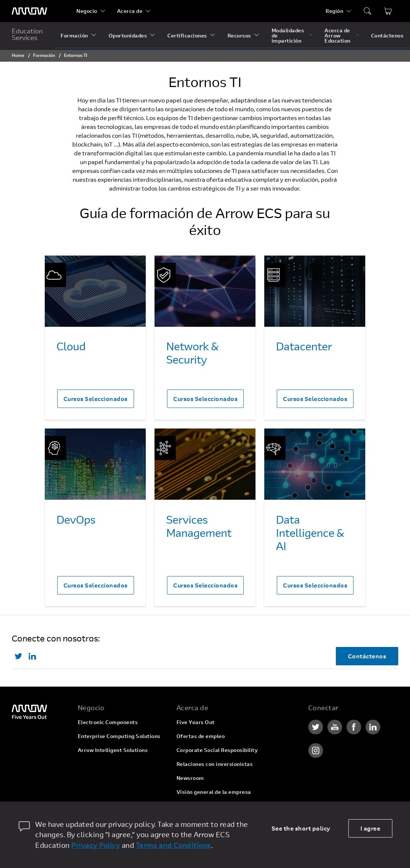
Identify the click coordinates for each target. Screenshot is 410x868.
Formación (74, 35)
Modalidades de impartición (288, 35)
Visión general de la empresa (214, 792)
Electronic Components (108, 722)
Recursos (239, 35)
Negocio (87, 11)
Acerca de (130, 11)
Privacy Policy (96, 845)
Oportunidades (128, 35)
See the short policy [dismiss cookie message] (301, 828)
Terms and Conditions (173, 845)
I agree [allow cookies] (371, 828)
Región (334, 11)
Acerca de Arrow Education (338, 35)
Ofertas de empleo (201, 736)
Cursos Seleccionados (96, 399)
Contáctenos (387, 35)
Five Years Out (196, 722)
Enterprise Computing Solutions (119, 736)
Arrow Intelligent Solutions (113, 750)
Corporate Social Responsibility (217, 750)
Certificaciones (187, 35)
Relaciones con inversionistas (215, 764)
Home (18, 55)
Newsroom (190, 778)
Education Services (27, 34)
